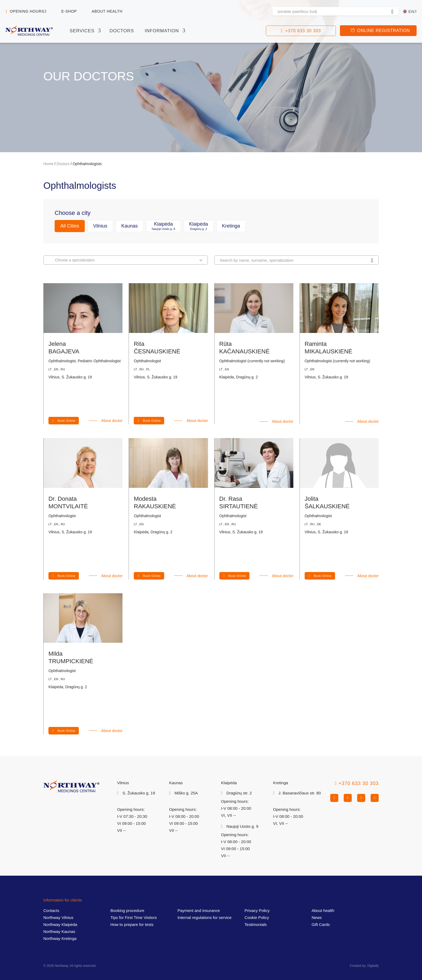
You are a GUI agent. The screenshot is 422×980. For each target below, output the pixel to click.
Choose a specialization (129, 260)
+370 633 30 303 (303, 31)
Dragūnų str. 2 (239, 793)
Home (48, 164)
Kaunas (130, 226)
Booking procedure (127, 910)
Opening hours (27, 11)
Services (82, 31)
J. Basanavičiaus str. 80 (300, 793)
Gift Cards (321, 924)
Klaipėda (163, 226)
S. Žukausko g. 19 (139, 793)
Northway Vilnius (58, 917)
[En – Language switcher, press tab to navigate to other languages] (410, 11)
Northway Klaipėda (60, 924)
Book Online (66, 421)
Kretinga (231, 226)
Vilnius (100, 226)
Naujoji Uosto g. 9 (242, 826)
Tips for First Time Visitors (134, 917)
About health (107, 11)
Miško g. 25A (186, 793)
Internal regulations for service (204, 917)
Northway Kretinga (60, 938)
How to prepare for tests (132, 924)
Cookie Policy (257, 917)
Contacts (51, 910)
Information (162, 31)
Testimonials (256, 924)
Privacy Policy (257, 910)
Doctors (122, 31)
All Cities (70, 226)
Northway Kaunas (59, 931)
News (317, 917)
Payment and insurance (199, 910)
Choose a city (73, 213)
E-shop (69, 11)
